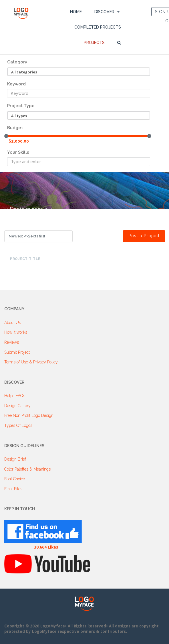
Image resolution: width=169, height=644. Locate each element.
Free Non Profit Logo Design (29, 415)
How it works (16, 332)
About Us (13, 323)
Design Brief (15, 459)
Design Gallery (17, 406)
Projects (94, 43)
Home (76, 12)
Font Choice (15, 479)
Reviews (12, 342)
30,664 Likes (46, 547)
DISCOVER (104, 12)
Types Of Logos (18, 425)
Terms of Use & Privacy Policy (31, 362)
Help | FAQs (15, 396)
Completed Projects (98, 27)
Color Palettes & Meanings (27, 469)
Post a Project (147, 236)
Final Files (13, 489)
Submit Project (17, 352)
